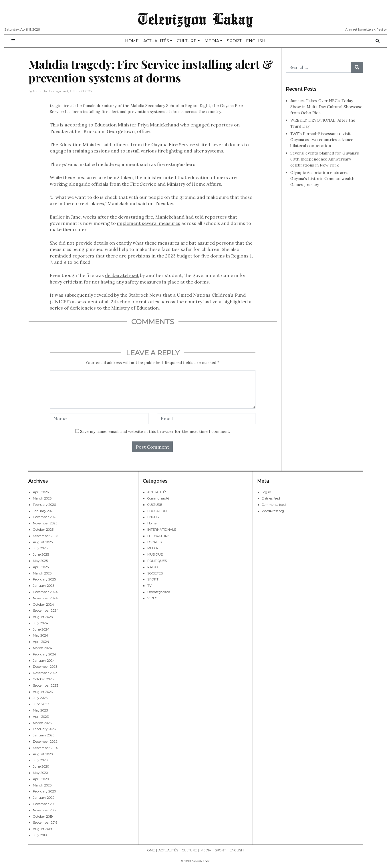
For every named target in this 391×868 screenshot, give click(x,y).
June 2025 (41, 554)
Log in (266, 492)
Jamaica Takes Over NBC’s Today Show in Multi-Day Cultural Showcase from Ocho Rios (326, 107)
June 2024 (41, 629)
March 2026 (42, 498)
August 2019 (42, 829)
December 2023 (45, 667)
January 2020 (44, 798)
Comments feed (274, 505)
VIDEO (152, 598)
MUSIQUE (155, 554)
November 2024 (45, 598)
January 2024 (44, 661)
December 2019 (45, 804)
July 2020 (40, 760)
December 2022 (45, 742)
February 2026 (44, 505)
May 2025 (40, 561)
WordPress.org (273, 511)
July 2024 (40, 623)
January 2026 (44, 511)
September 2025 (45, 536)
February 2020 (44, 791)
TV (149, 586)
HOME (132, 41)
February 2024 (45, 654)
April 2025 (41, 567)
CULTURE (187, 41)
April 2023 (41, 717)
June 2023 (41, 704)
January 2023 (44, 735)
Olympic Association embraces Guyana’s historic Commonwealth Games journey (322, 179)
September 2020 (45, 748)
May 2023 (40, 710)
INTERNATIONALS (162, 530)
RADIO (153, 567)
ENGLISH (256, 41)
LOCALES (154, 542)
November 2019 (45, 810)
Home (152, 523)
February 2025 (44, 579)
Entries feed (271, 498)
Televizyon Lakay (195, 18)
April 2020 (41, 779)
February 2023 (44, 729)
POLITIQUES (157, 561)
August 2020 (43, 754)
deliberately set (122, 275)
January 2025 (44, 586)
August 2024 (43, 617)
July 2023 (40, 698)
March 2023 (42, 723)
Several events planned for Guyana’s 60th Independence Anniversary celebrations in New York (325, 159)
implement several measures (149, 223)
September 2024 (46, 611)
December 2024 (45, 592)
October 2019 (43, 817)
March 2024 (42, 648)
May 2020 (40, 773)
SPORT (234, 41)
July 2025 (40, 548)
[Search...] (318, 67)
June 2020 (41, 766)
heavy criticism (66, 282)
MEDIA (212, 41)
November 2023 (45, 673)
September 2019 (45, 823)
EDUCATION (157, 511)
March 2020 (42, 785)
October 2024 (43, 605)
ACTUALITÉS (156, 41)
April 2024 (41, 642)
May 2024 (41, 635)
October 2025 (43, 530)
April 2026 (41, 492)
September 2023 (45, 685)
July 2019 (40, 835)
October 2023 (43, 679)
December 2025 (45, 517)
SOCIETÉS (155, 573)
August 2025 (43, 542)
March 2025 (42, 573)
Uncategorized (159, 592)
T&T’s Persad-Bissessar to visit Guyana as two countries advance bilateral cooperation (322, 140)
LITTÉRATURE (158, 536)
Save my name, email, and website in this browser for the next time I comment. (155, 431)
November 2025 (45, 523)
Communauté (158, 498)
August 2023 (43, 692)
